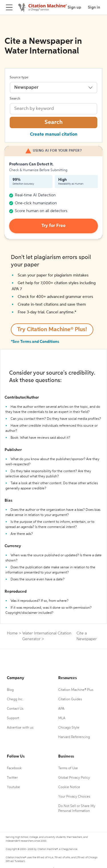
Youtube (13, 787)
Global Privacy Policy (74, 778)
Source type (19, 78)
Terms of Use (68, 768)
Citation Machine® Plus (76, 690)
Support (13, 718)
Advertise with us (20, 728)
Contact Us (15, 709)
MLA (62, 718)
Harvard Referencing (74, 737)
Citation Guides (70, 699)
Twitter (12, 778)
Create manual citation (54, 135)
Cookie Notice (69, 787)
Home (12, 633)
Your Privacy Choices (74, 797)
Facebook (14, 768)
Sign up (74, 7)
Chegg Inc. (15, 699)
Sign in (94, 7)
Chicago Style (69, 728)
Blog (10, 690)
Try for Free (53, 226)
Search (15, 99)
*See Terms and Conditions (35, 342)
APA (61, 709)
